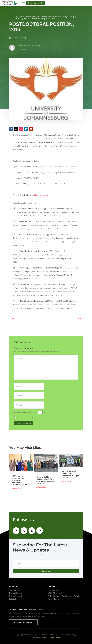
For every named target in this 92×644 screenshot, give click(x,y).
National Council (15, 596)
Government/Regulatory (62, 16)
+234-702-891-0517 (55, 593)
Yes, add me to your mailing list (26, 418)
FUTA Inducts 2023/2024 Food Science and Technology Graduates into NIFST (21, 480)
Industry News (22, 19)
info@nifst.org (53, 590)
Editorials (13, 599)
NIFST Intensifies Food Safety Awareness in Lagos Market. (70, 475)
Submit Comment (24, 423)
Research (50, 19)
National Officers (16, 593)
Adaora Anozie (34, 46)
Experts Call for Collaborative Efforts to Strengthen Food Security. (45, 480)
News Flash (38, 19)
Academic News (23, 16)
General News (40, 16)
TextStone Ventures (51, 638)
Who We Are (14, 590)
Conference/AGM (36, 3)
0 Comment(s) (21, 38)
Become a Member (23, 622)
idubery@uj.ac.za (41, 195)
